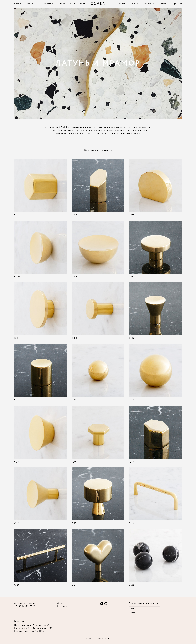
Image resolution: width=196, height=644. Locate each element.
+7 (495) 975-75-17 (25, 606)
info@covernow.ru (25, 603)
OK (163, 613)
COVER (98, 4)
